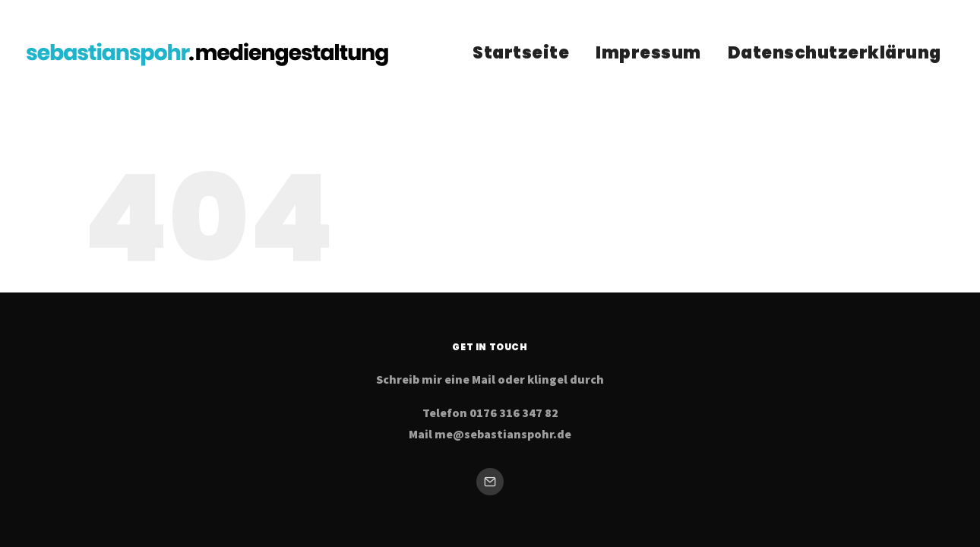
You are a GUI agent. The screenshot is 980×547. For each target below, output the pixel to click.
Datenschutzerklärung (835, 53)
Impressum (648, 53)
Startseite (521, 53)
